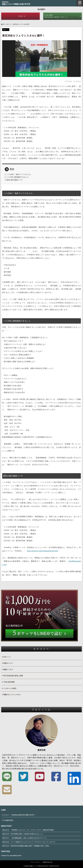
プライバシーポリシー (36, 862)
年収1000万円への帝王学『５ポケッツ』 (63, 16)
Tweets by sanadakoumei (11, 856)
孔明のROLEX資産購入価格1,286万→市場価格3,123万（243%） (26, 846)
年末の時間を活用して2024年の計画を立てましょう (22, 834)
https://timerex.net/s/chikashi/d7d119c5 (43, 551)
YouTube (21, 16)
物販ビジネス (8, 669)
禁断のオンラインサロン (12, 695)
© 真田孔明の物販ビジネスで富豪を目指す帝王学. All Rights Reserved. (42, 866)
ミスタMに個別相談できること (18, 177)
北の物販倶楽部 (8, 820)
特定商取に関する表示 (47, 862)
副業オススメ (8, 663)
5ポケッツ (9, 24)
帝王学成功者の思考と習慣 (13, 676)
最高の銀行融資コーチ (14, 180)
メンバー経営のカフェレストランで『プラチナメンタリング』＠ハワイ (29, 842)
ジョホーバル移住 (10, 688)
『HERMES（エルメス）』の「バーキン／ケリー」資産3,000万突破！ (28, 830)
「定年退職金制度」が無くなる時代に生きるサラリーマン (25, 838)
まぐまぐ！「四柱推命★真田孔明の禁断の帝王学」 (19, 815)
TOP (3, 24)
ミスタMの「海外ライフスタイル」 (19, 174)
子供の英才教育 (9, 682)
